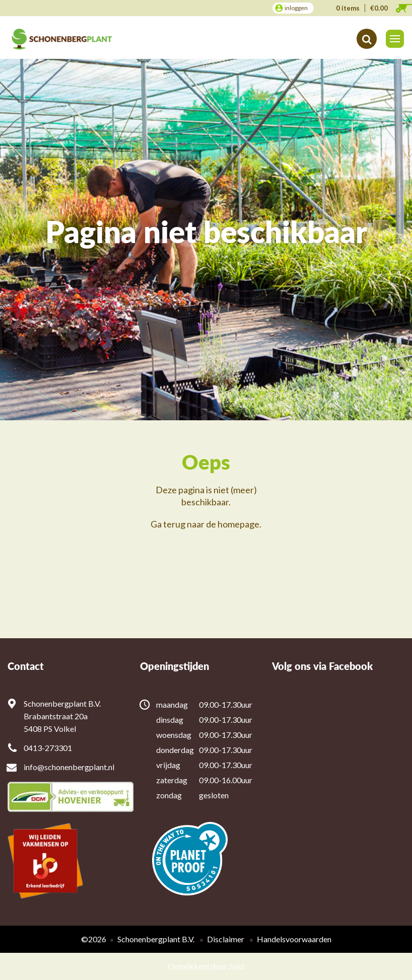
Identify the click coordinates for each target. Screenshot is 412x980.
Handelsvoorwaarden (294, 939)
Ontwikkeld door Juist (206, 966)
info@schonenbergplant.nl (69, 767)
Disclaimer (226, 939)
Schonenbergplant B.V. (156, 939)
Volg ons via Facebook (322, 666)
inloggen (296, 8)
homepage (238, 524)
